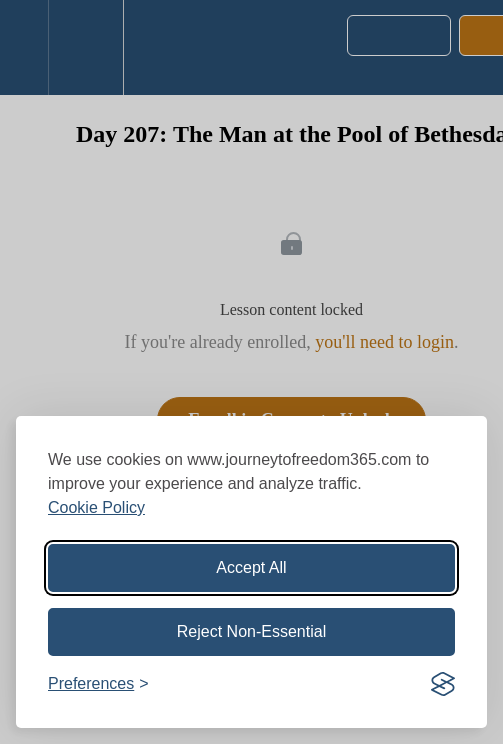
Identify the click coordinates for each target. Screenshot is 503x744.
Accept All (251, 567)
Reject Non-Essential (251, 631)
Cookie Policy (96, 507)
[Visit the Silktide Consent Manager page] (443, 684)
